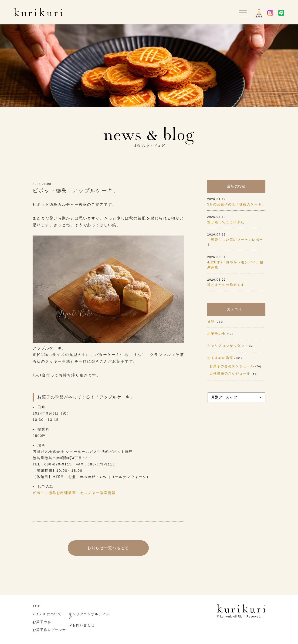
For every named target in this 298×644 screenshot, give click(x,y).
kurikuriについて (47, 614)
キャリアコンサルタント (228, 346)
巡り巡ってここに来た (226, 222)
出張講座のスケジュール (230, 373)
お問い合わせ (84, 625)
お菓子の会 (217, 334)
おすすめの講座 (220, 358)
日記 (211, 322)
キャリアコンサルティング (89, 616)
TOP (37, 606)
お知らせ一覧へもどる (108, 548)
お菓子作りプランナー (49, 631)
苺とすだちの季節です (226, 285)
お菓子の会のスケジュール (232, 366)
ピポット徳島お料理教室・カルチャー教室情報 (74, 493)
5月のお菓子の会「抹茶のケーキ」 (236, 204)
